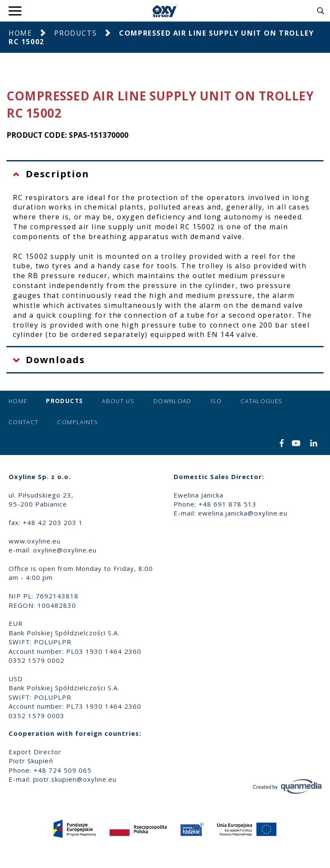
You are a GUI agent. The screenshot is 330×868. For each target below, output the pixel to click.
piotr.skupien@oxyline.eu (75, 779)
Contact (23, 422)
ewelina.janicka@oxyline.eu (243, 513)
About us (118, 401)
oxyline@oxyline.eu (65, 550)
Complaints (78, 422)
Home (20, 33)
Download (173, 401)
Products (75, 33)
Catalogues (262, 401)
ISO (216, 401)
